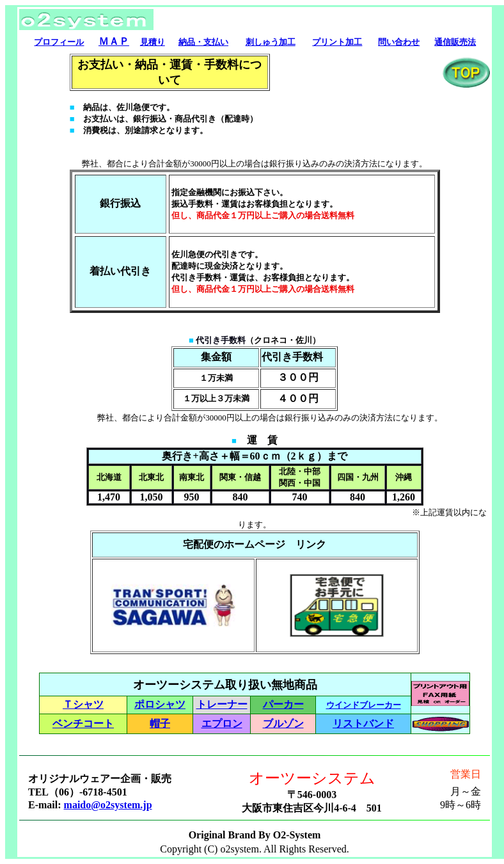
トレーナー (222, 704)
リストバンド (363, 724)
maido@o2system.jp (108, 805)
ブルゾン (283, 724)
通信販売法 (455, 42)
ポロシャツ (160, 704)
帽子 (160, 724)
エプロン (222, 724)
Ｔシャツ (83, 704)
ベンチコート (83, 724)
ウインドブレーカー (364, 705)
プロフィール (59, 42)
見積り (153, 42)
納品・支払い (203, 42)
